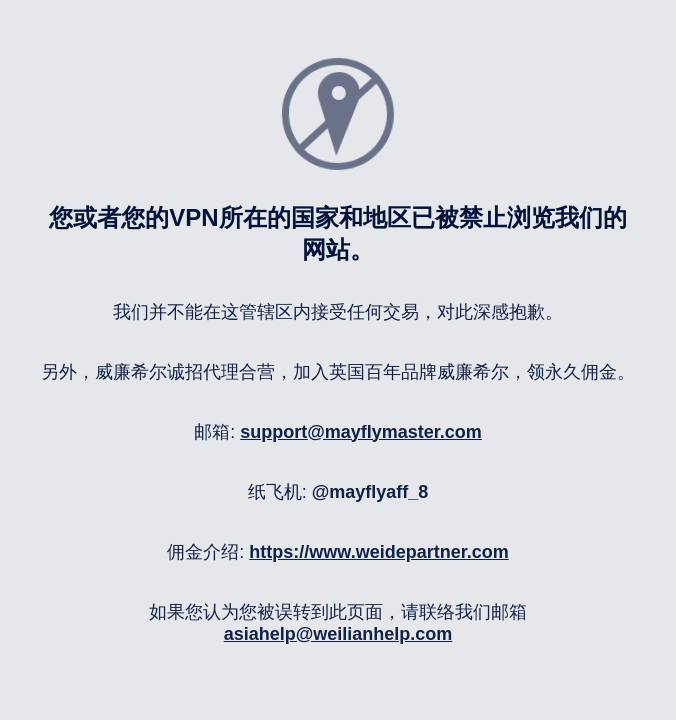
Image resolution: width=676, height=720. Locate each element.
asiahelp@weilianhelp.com (338, 634)
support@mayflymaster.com (361, 432)
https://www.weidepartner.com (378, 552)
